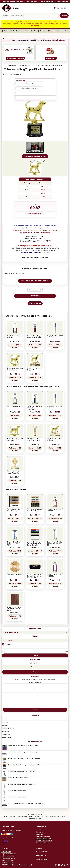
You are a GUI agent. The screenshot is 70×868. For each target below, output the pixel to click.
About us (40, 830)
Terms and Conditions (44, 839)
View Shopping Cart (8, 862)
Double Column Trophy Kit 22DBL (15, 337)
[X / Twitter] (68, 865)
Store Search (6, 722)
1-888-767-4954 (31, 2)
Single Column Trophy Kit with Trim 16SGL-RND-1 (22, 771)
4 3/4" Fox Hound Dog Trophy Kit (34, 369)
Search (64, 16)
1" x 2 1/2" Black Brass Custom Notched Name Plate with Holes (26, 803)
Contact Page (41, 855)
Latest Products (7, 738)
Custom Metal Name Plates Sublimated (19, 778)
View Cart (10, 640)
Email (35, 688)
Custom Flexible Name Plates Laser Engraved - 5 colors (35, 511)
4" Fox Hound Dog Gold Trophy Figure (15, 369)
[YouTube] (59, 865)
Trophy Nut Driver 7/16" (55, 336)
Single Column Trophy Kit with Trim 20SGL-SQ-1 (22, 784)
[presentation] (35, 700)
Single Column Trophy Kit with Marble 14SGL (34, 337)
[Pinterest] (65, 865)
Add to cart (35, 296)
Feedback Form (42, 859)
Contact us (40, 834)
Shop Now (5, 719)
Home (5, 31)
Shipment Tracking (8, 856)
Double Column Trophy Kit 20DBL (18, 797)
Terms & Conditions (8, 728)
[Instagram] (56, 865)
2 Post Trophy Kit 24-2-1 (15, 406)
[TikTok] (62, 865)
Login (35, 672)
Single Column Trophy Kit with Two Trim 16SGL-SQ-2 (34, 408)
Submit (35, 710)
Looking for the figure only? (35, 167)
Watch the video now (54, 65)
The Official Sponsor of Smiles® (12, 2)
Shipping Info (6, 852)
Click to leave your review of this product (35, 281)
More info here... (59, 40)
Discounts (40, 832)
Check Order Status (8, 858)
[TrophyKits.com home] (6, 8)
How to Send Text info (44, 841)
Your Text (19, 80)
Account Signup (7, 735)
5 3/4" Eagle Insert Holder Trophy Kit (13, 472)
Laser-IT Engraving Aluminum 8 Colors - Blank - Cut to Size (34, 544)
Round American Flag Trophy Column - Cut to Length (23, 752)
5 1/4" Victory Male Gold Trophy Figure (33, 440)
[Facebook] (53, 865)
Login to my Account (9, 854)
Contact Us (6, 731)
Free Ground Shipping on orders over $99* (54, 2)
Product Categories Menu (11, 632)
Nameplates (62, 31)
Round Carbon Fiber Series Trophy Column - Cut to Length (25, 758)
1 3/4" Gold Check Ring (15, 575)
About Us (5, 725)
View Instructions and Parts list (35, 156)
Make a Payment (7, 860)
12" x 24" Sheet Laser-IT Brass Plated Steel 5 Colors (23, 746)
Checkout (35, 655)
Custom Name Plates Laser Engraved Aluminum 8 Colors (24, 765)
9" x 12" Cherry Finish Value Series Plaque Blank (14, 609)
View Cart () (61, 8)
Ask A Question (35, 303)
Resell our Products (43, 843)
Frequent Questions (43, 836)
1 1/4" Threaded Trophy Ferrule (17, 791)
